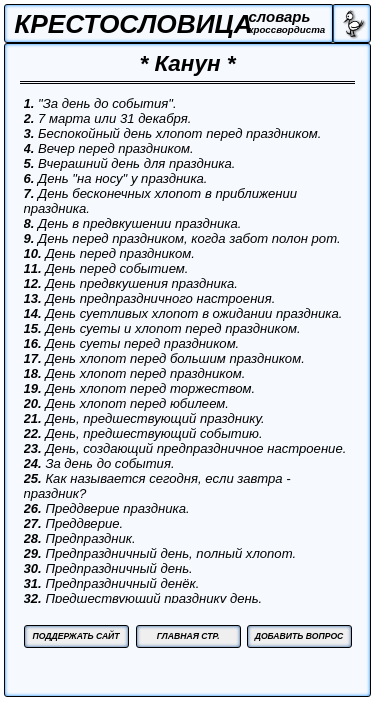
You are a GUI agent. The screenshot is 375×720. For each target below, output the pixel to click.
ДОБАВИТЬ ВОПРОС (299, 636)
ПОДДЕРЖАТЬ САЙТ (75, 636)
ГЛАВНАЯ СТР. (188, 636)
